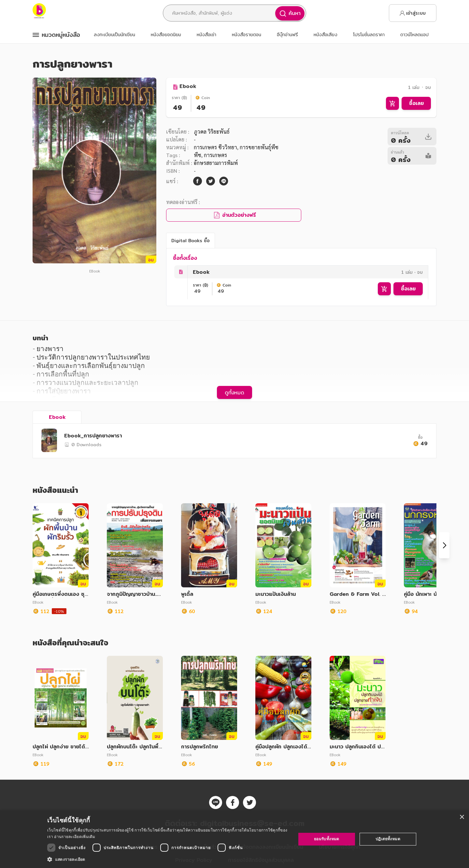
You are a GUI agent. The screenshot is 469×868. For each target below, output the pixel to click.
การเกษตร (215, 155)
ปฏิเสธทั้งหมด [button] (388, 839)
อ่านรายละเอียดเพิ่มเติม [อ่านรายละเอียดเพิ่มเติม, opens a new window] (75, 837)
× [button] (462, 817)
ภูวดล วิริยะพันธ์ (212, 132)
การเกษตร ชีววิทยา (215, 147)
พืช (198, 155)
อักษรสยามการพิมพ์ (216, 163)
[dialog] (234, 839)
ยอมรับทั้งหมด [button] (327, 839)
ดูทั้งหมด (234, 392)
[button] (168, 859)
